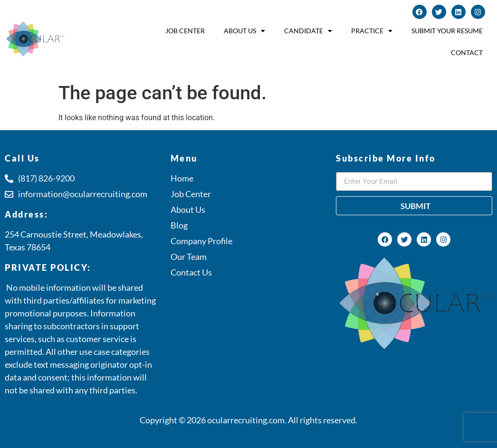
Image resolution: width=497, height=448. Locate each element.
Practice (372, 31)
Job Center (185, 31)
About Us (244, 31)
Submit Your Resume (447, 31)
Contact (467, 52)
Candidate (308, 31)
